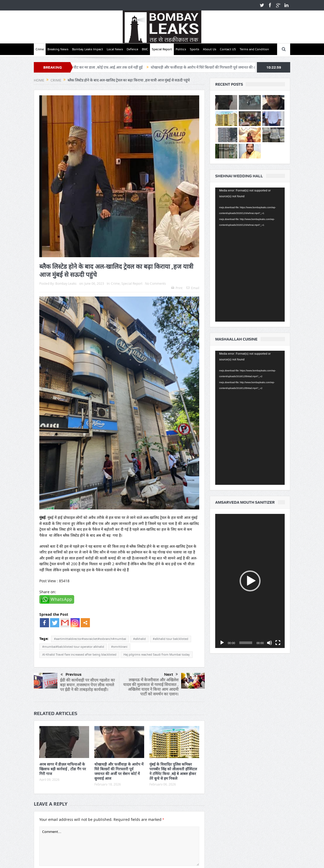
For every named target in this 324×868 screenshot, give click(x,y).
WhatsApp (61, 599)
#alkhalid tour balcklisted (171, 639)
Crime (40, 49)
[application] (250, 255)
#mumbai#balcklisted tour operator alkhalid (73, 647)
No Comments (155, 283)
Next (171, 674)
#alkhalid (139, 639)
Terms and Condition (254, 49)
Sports (195, 49)
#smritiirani (119, 647)
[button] (250, 581)
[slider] (246, 643)
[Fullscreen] (278, 643)
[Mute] (269, 643)
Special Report (162, 49)
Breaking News (58, 49)
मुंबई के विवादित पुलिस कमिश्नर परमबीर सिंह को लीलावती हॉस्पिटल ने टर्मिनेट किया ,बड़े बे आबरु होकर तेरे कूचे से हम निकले (173, 771)
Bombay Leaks (66, 283)
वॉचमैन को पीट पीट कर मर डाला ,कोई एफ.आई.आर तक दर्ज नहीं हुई (115, 67)
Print (177, 288)
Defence (132, 49)
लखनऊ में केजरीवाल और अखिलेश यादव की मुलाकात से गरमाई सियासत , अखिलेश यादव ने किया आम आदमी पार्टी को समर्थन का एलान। (151, 687)
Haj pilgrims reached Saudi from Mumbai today (157, 655)
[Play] (222, 643)
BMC (145, 49)
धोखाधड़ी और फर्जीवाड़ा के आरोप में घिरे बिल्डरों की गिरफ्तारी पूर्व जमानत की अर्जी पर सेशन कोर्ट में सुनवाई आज (242, 67)
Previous (71, 675)
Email (193, 288)
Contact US (228, 49)
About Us (210, 49)
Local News (115, 49)
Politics (181, 49)
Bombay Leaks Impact (88, 49)
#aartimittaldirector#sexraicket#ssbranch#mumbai (90, 639)
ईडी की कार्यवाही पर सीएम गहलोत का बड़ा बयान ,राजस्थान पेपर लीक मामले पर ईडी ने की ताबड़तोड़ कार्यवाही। (87, 685)
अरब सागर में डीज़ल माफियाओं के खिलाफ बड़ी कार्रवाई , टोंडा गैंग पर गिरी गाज (63, 769)
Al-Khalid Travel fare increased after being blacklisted (79, 655)
